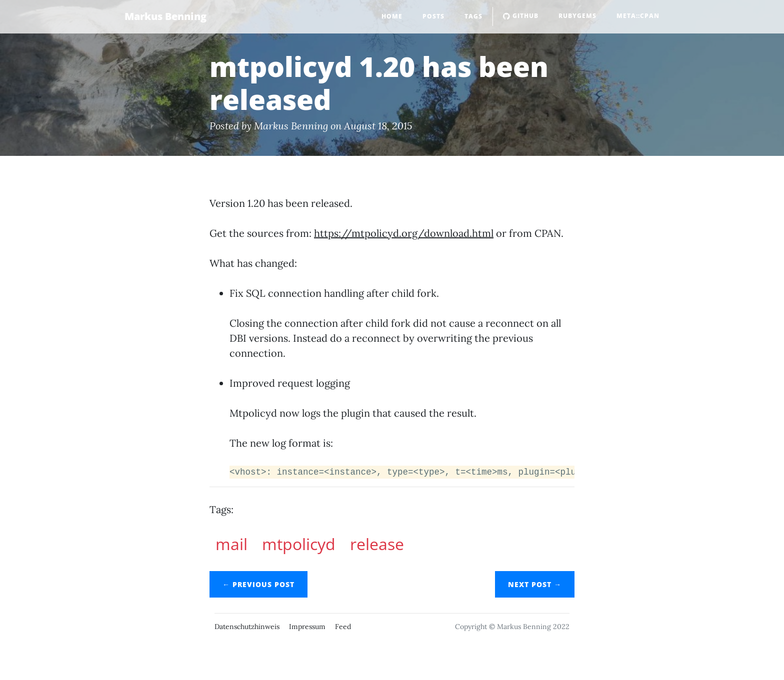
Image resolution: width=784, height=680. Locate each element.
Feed (343, 627)
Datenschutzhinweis (247, 627)
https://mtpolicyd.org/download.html (404, 233)
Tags (473, 16)
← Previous (258, 584)
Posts (433, 16)
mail (231, 544)
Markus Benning (165, 16)
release (377, 544)
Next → (535, 584)
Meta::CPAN (638, 16)
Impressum (307, 627)
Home (392, 16)
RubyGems (577, 16)
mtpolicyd (299, 544)
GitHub (521, 16)
